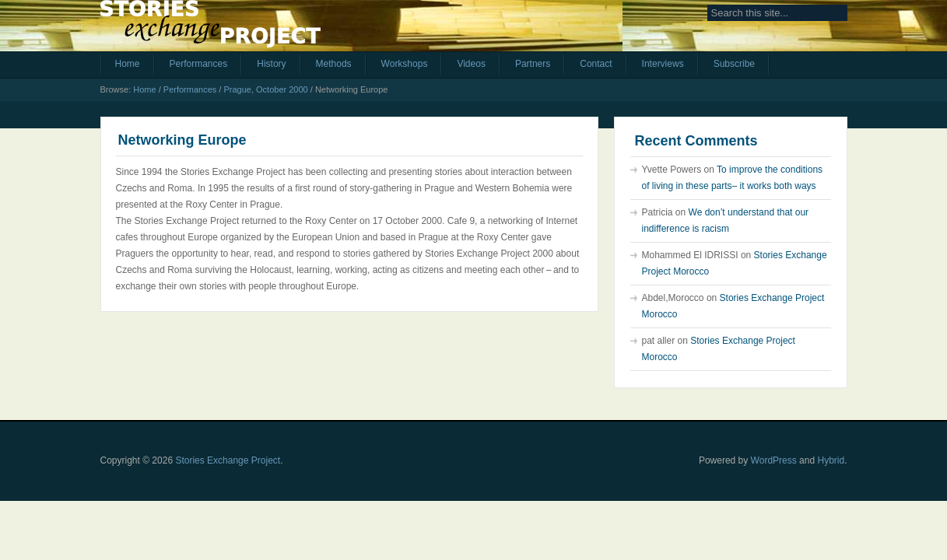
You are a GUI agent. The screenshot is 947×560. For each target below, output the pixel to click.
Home (128, 64)
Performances (199, 64)
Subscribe (734, 64)
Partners (533, 64)
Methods (334, 64)
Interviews (663, 64)
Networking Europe (182, 140)
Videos (471, 64)
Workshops (405, 64)
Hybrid (831, 460)
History (271, 64)
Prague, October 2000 (265, 89)
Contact (596, 64)
